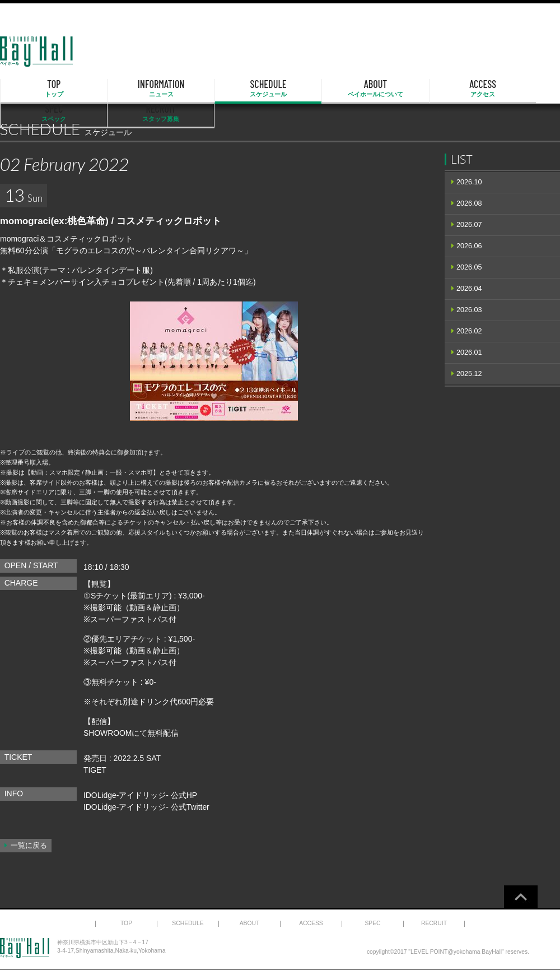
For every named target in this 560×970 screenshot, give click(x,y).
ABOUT (280, 89)
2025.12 (469, 374)
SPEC (440, 89)
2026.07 (469, 225)
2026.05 (469, 267)
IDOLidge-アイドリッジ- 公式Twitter (147, 807)
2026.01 (469, 352)
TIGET (95, 770)
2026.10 (469, 182)
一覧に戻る (29, 846)
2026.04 (469, 289)
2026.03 (469, 310)
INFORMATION (120, 89)
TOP (40, 89)
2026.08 (469, 203)
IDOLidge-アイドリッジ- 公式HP (141, 795)
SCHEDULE (200, 89)
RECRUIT (520, 89)
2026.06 (469, 246)
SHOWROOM (108, 733)
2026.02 (469, 331)
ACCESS (360, 89)
